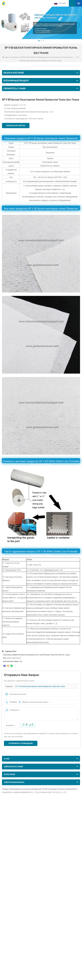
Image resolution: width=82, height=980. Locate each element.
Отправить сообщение (21, 743)
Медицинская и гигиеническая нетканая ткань (55, 57)
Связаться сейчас (16, 125)
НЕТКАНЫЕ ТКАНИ (28, 57)
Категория (14, 57)
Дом (5, 57)
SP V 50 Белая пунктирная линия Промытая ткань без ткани (40, 686)
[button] (39, 41)
